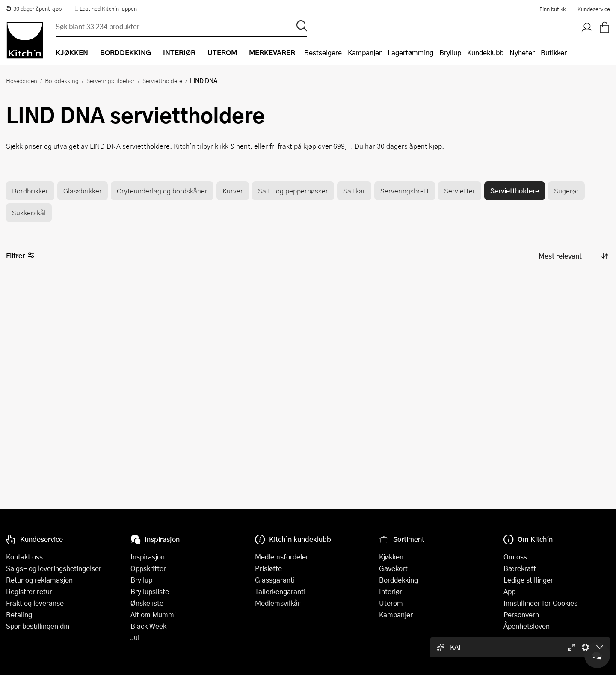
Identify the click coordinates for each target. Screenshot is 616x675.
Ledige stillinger (528, 580)
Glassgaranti (275, 580)
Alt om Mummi (153, 614)
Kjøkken (391, 557)
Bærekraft (520, 568)
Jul (135, 638)
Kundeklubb (485, 52)
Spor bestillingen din (38, 626)
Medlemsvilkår (278, 603)
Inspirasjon (148, 557)
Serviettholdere (162, 80)
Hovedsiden (22, 80)
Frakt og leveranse (35, 603)
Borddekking (62, 80)
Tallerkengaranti (280, 591)
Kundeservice (594, 9)
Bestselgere (323, 52)
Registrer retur (29, 591)
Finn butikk (552, 9)
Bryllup (450, 52)
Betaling (19, 614)
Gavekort (393, 568)
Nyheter (522, 52)
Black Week (148, 626)
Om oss (515, 557)
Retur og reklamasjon (39, 580)
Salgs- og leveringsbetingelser (54, 568)
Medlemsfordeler (282, 557)
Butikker (554, 52)
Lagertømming (410, 52)
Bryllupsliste (150, 591)
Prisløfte (268, 568)
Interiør (391, 591)
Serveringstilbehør (111, 80)
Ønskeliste (147, 603)
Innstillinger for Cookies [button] (540, 603)
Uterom (391, 603)
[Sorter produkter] (573, 256)
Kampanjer (365, 52)
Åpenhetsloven (527, 626)
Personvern (521, 614)
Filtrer (20, 256)
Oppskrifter (148, 568)
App (509, 591)
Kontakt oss (24, 557)
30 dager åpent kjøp (34, 9)
